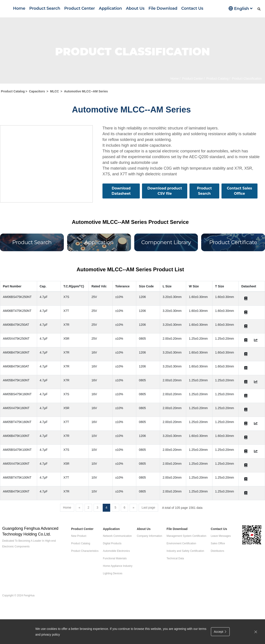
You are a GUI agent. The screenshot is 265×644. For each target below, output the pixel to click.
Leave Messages (221, 536)
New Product (79, 536)
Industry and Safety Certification (185, 551)
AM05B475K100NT (16, 491)
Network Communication (117, 536)
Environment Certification (181, 543)
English (240, 8)
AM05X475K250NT (16, 339)
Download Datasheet (121, 191)
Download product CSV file (165, 191)
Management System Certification (186, 536)
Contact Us (192, 8)
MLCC (55, 91)
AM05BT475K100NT (17, 477)
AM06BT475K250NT (17, 311)
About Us (135, 8)
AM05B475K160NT (16, 380)
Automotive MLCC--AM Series (86, 91)
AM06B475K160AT (16, 366)
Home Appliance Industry (118, 566)
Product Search (45, 8)
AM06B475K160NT (16, 352)
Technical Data (175, 558)
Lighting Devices (113, 573)
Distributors (217, 551)
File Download (163, 8)
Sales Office (218, 543)
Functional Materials (115, 558)
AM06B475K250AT (16, 325)
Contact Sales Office (239, 191)
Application (111, 8)
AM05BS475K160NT (17, 394)
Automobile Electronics (116, 551)
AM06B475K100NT (16, 436)
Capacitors (37, 91)
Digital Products (112, 543)
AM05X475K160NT (16, 408)
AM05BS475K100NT (17, 450)
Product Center (80, 8)
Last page (148, 507)
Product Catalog (217, 79)
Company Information (149, 536)
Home (19, 8)
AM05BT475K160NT (17, 422)
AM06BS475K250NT (17, 297)
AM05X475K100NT (16, 464)
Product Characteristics (85, 551)
